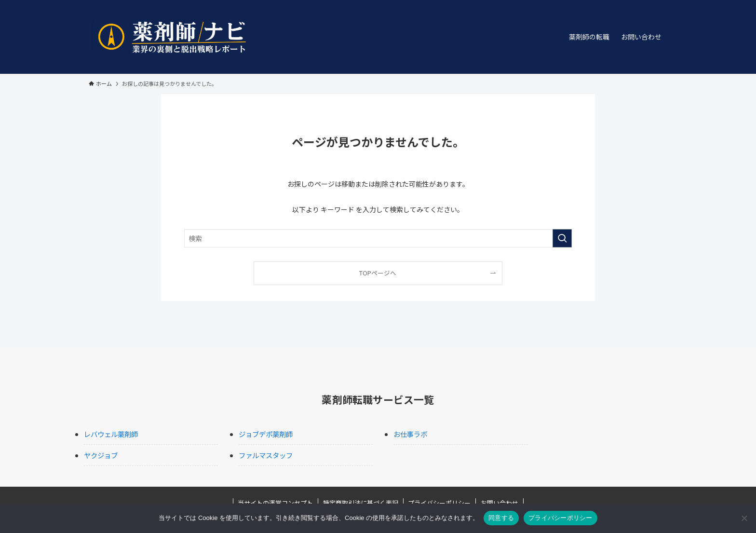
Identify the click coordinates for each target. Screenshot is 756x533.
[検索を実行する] (562, 238)
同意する (501, 518)
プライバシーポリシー (560, 518)
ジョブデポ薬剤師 (266, 434)
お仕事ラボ (410, 434)
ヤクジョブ (101, 455)
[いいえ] (744, 518)
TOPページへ (378, 273)
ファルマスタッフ (266, 455)
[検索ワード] (378, 238)
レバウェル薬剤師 (111, 434)
